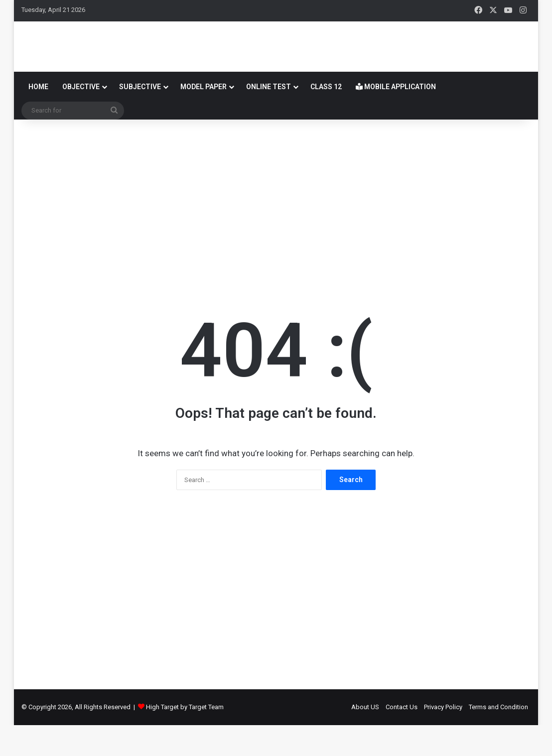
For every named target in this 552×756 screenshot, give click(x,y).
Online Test (269, 118)
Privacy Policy (443, 738)
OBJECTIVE (81, 118)
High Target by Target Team (185, 738)
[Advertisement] (276, 230)
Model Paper (204, 118)
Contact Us (402, 738)
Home (38, 118)
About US (365, 738)
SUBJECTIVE (140, 118)
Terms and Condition (498, 738)
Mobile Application (396, 118)
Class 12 (326, 118)
